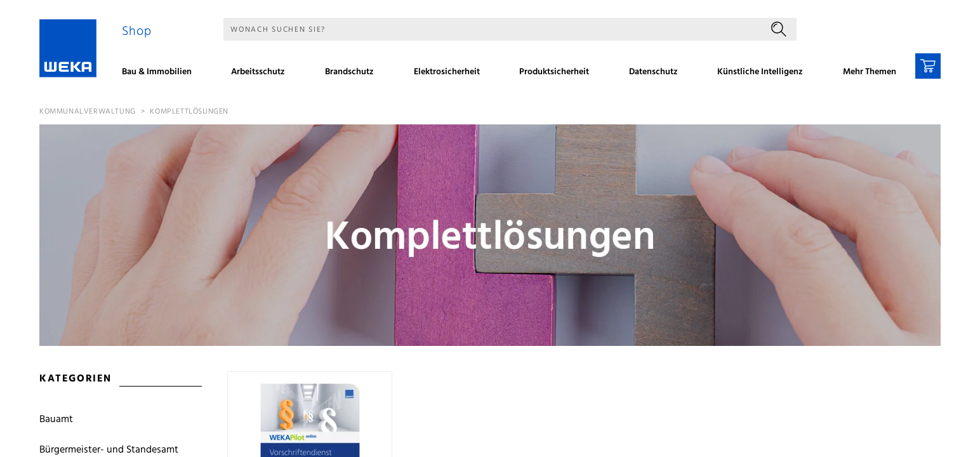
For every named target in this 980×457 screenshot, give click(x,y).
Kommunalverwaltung (88, 112)
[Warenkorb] (928, 66)
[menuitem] (161, 74)
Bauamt (56, 420)
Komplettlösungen (189, 112)
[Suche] (492, 29)
